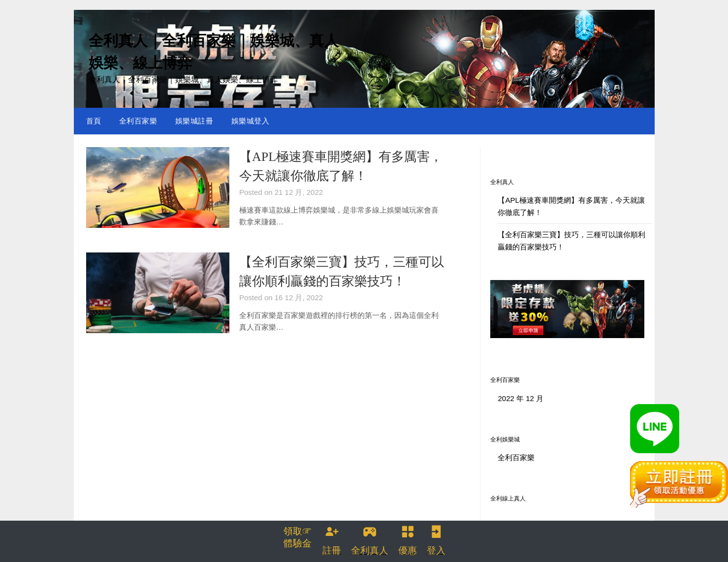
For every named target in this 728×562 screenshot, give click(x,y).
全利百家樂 (138, 121)
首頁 (94, 121)
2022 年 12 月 (521, 398)
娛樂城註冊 (194, 121)
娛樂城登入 (251, 121)
